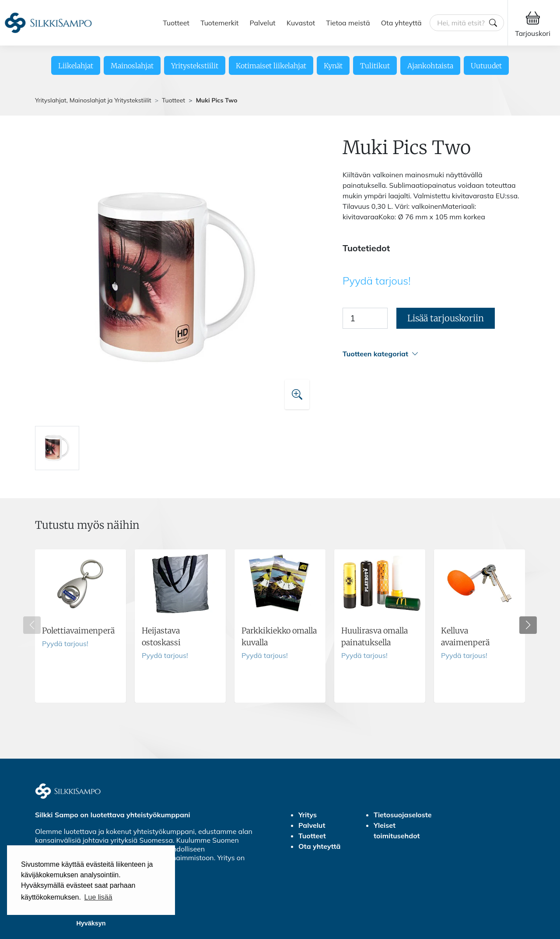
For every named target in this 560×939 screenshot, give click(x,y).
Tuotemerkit (219, 23)
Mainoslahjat (132, 66)
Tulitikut (375, 66)
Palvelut (263, 23)
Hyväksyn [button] (91, 923)
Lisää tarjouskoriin (446, 318)
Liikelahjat (76, 66)
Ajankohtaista (430, 66)
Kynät (333, 66)
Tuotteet (176, 23)
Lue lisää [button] (98, 897)
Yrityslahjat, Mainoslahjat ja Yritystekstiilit (93, 100)
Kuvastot (301, 23)
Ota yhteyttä (401, 23)
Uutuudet (486, 66)
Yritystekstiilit (195, 66)
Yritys (308, 815)
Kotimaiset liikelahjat (271, 66)
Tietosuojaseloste (403, 815)
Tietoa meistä (348, 23)
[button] (434, 354)
